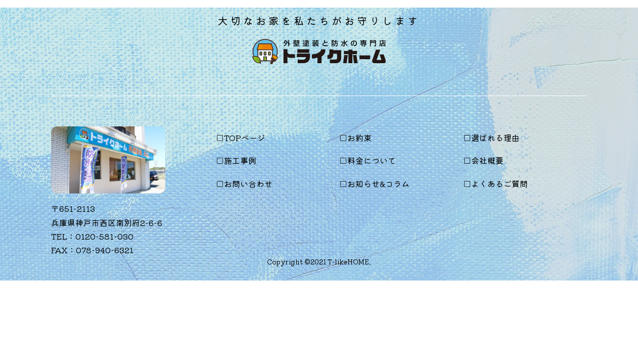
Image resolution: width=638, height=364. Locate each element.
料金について (372, 160)
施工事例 (240, 160)
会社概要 (487, 160)
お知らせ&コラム (378, 184)
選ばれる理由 (495, 138)
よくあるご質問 (499, 184)
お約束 (359, 138)
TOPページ (245, 138)
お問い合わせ (248, 184)
